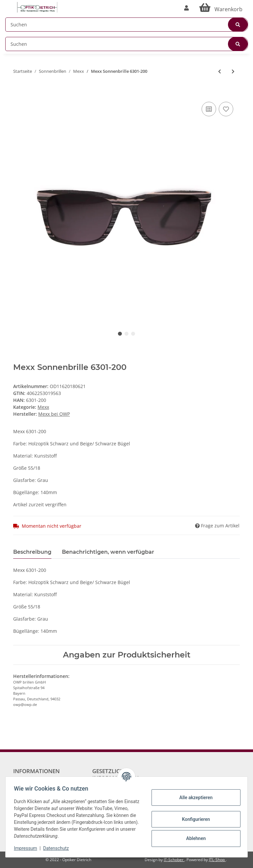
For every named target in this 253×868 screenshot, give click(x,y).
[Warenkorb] (221, 8)
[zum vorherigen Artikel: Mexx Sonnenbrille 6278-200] (220, 71)
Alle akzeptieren (194, 798)
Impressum (28, 848)
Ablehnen (194, 838)
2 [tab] (126, 334)
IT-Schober (174, 860)
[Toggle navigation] (9, 4)
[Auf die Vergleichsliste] (209, 109)
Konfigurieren (194, 819)
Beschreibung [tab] (32, 552)
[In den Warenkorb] (18, 90)
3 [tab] (133, 334)
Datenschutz (58, 848)
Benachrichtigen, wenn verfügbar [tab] (108, 552)
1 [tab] (120, 334)
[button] (186, 8)
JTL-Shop (217, 860)
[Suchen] (127, 25)
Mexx (43, 407)
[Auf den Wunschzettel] (226, 109)
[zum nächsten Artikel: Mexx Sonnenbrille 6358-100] (233, 71)
